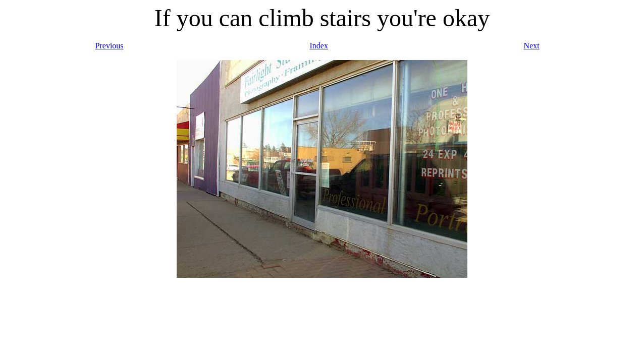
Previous (110, 46)
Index (319, 46)
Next (532, 46)
